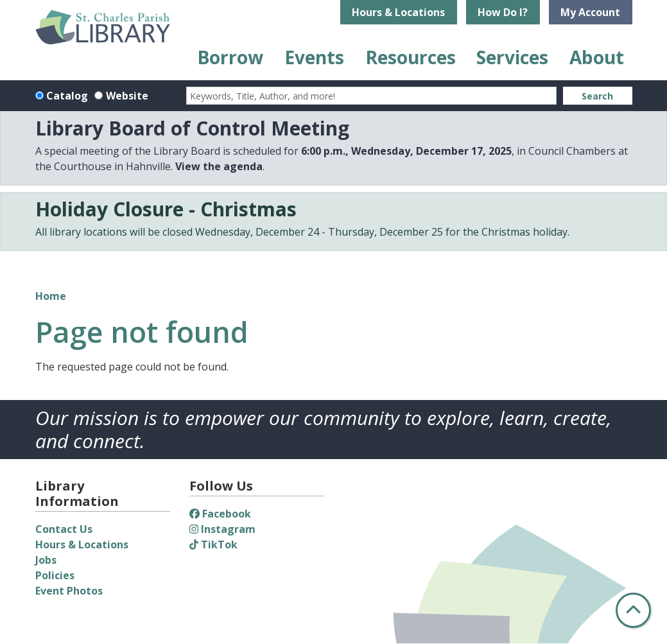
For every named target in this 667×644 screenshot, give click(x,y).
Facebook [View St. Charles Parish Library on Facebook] (220, 514)
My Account (590, 12)
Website (127, 96)
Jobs (46, 560)
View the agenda (219, 166)
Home (51, 296)
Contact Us (64, 529)
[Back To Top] (633, 610)
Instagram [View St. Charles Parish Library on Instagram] (222, 529)
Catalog (67, 96)
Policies (55, 575)
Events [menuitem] (314, 57)
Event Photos (69, 591)
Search (597, 96)
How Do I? (503, 12)
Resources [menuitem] (411, 57)
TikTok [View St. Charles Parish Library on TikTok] (213, 544)
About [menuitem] (597, 57)
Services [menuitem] (512, 57)
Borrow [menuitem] (230, 57)
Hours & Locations (398, 12)
